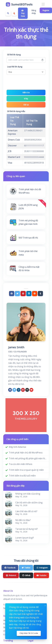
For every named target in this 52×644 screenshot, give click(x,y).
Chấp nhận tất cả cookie (29, 633)
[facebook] (10, 390)
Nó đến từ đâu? (23, 520)
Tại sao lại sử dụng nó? (27, 529)
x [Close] (45, 605)
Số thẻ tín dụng (14, 55)
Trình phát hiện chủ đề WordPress (26, 453)
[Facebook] (12, 294)
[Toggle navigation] (43, 4)
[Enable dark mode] (14, 13)
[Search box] (8, 13)
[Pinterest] (23, 294)
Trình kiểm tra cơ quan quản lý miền (26, 470)
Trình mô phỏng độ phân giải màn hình (28, 458)
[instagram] (19, 390)
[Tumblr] (40, 294)
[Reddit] (35, 294)
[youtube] (31, 390)
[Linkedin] (29, 294)
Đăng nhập (34, 12)
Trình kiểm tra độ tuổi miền (22, 476)
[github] (27, 390)
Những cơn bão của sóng (28, 494)
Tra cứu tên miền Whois (20, 464)
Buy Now (23, 13)
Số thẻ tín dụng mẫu (16, 111)
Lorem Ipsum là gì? (25, 538)
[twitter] (14, 390)
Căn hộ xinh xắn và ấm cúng (29, 503)
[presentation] (27, 82)
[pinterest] (23, 390)
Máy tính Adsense (17, 447)
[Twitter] (17, 294)
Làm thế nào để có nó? (26, 511)
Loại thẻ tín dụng (15, 67)
